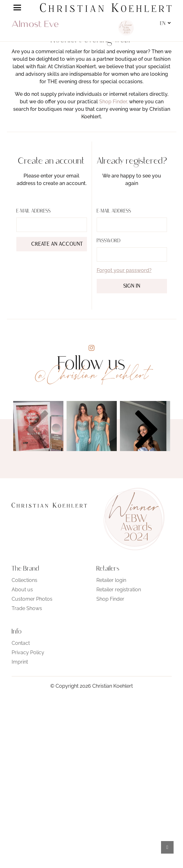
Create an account (57, 244)
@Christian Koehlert (92, 375)
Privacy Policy (28, 652)
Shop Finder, (113, 102)
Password (109, 241)
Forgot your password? (124, 270)
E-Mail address (33, 211)
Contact (21, 643)
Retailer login (111, 580)
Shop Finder (110, 599)
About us (22, 590)
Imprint (20, 662)
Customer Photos (32, 599)
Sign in (132, 286)
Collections (24, 580)
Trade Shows (27, 608)
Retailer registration (119, 590)
